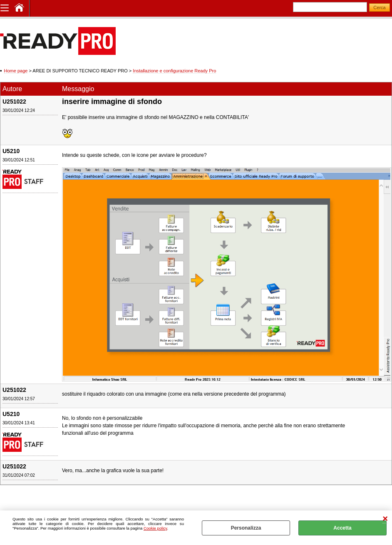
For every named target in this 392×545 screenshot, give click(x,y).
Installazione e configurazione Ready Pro (174, 71)
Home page (16, 71)
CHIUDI (385, 519)
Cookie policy (155, 528)
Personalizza (246, 528)
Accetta (342, 528)
